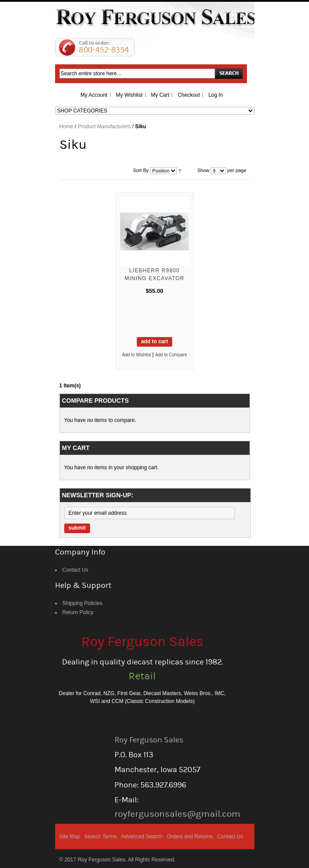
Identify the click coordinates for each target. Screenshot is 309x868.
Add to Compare (171, 355)
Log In (216, 95)
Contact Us (75, 570)
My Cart (160, 95)
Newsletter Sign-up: (98, 495)
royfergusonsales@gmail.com (177, 814)
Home (66, 127)
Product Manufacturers (104, 127)
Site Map (70, 836)
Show (203, 170)
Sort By (141, 170)
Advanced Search (142, 836)
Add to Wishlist (136, 355)
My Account (94, 95)
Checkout (189, 95)
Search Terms (101, 836)
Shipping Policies (82, 603)
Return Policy (78, 612)
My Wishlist (129, 95)
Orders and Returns (189, 836)
